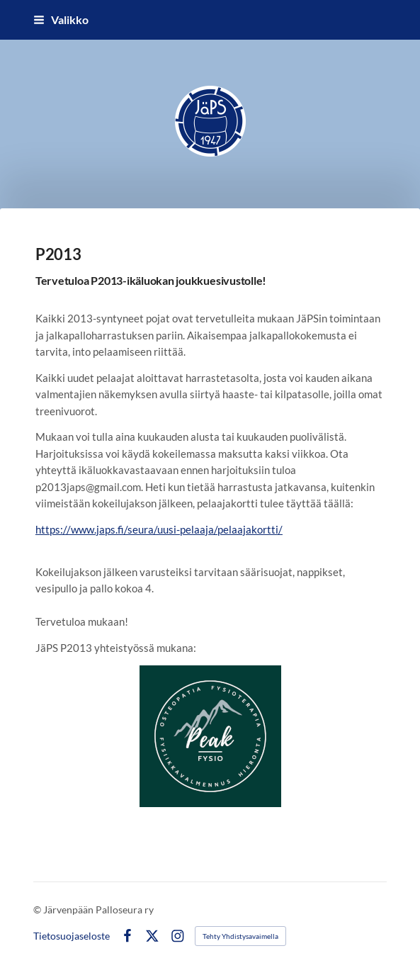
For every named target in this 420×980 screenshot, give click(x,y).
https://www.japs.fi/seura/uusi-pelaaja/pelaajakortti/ (159, 529)
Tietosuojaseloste (72, 936)
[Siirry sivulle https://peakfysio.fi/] (210, 736)
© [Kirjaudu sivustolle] (38, 909)
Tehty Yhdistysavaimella (240, 936)
